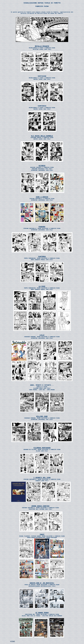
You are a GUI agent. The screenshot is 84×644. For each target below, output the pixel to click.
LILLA (42, 335)
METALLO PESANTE (42, 46)
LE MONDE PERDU (42, 613)
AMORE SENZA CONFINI (40, 506)
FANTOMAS (42, 257)
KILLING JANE (42, 416)
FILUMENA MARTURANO (42, 448)
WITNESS (42, 166)
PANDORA (42, 227)
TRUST (42, 534)
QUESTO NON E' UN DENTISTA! (42, 583)
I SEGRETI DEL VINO (42, 478)
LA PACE (42, 286)
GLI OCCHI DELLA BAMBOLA (42, 136)
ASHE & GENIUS (42, 197)
